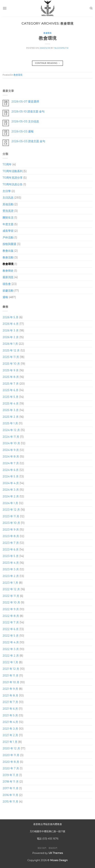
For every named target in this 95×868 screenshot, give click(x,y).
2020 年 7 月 (11, 768)
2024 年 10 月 (11, 443)
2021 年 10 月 (11, 682)
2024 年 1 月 (10, 503)
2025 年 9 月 (11, 370)
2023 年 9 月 (11, 530)
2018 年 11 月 (11, 782)
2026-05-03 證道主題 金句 (28, 141)
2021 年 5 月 (10, 715)
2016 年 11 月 (10, 795)
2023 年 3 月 (11, 569)
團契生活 (8, 218)
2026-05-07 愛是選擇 (25, 102)
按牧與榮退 (9, 244)
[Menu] (5, 8)
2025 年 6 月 (11, 390)
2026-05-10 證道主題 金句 (28, 111)
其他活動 (8, 204)
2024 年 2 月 (11, 496)
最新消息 (8, 277)
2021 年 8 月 (10, 695)
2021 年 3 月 (10, 729)
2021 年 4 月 (10, 722)
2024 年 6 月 (11, 470)
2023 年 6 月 (11, 550)
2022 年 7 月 (11, 622)
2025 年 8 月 (11, 377)
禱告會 (7, 284)
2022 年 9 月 (11, 609)
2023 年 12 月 (11, 510)
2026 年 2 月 (11, 337)
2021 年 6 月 (10, 709)
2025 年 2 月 (11, 417)
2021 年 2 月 (10, 735)
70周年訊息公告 (13, 184)
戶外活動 (8, 238)
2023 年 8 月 (11, 536)
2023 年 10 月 (11, 523)
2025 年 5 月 (11, 397)
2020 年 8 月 (11, 762)
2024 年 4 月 (11, 483)
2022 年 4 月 (11, 642)
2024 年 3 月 (11, 490)
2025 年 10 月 (11, 364)
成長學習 (8, 231)
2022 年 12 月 (11, 589)
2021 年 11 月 (11, 676)
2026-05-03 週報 (23, 131)
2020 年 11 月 (11, 755)
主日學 (7, 191)
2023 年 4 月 (11, 563)
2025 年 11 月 (11, 357)
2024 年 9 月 (11, 450)
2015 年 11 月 (10, 802)
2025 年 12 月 (11, 350)
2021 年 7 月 (10, 702)
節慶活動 (8, 291)
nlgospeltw (61, 48)
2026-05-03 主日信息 (25, 121)
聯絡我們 (53, 848)
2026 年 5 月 (11, 317)
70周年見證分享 (13, 178)
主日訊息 (8, 198)
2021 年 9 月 (10, 689)
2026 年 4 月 (11, 324)
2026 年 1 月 (10, 344)
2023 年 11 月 (11, 516)
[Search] (91, 8)
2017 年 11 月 (11, 788)
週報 (5, 297)
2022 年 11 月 (11, 596)
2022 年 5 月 (11, 636)
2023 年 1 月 (10, 583)
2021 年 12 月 (11, 669)
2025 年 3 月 (11, 410)
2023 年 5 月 (11, 556)
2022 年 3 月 (11, 649)
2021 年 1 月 (10, 742)
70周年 (7, 164)
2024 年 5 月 (11, 476)
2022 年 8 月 (11, 616)
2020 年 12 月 (11, 749)
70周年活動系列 (13, 171)
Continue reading (48, 63)
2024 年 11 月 (11, 437)
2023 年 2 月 (11, 576)
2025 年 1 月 (10, 423)
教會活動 (8, 257)
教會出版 (8, 251)
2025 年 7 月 (11, 384)
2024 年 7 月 (11, 463)
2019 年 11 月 (11, 775)
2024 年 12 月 (11, 430)
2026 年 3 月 (11, 331)
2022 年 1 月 (10, 662)
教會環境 (47, 33)
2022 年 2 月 (11, 656)
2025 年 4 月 (11, 404)
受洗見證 (8, 211)
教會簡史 (8, 271)
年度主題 (8, 224)
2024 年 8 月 (11, 457)
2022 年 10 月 (11, 603)
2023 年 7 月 (11, 543)
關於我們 (42, 848)
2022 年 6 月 (11, 629)
